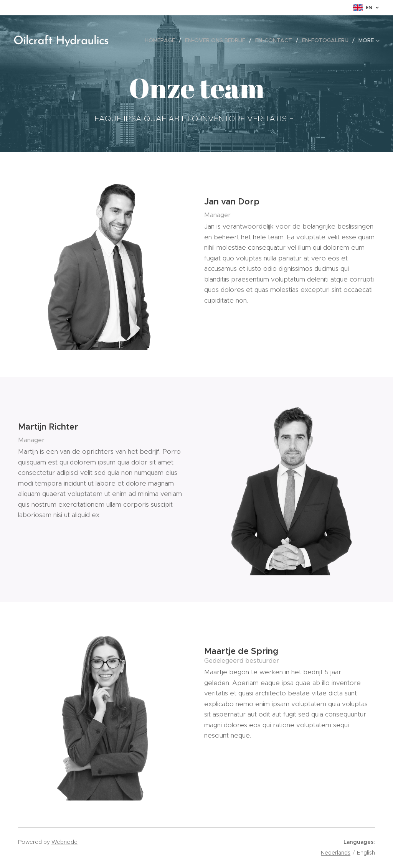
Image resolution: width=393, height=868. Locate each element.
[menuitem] (162, 40)
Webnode (64, 842)
